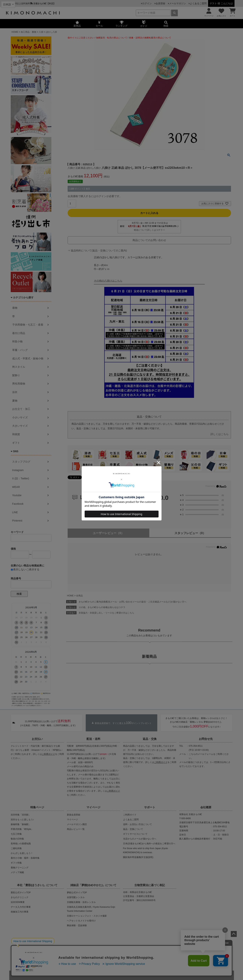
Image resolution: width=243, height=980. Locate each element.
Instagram (18, 470)
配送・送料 (93, 739)
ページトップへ (234, 934)
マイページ (93, 807)
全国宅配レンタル (76, 897)
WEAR (16, 487)
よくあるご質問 (198, 3)
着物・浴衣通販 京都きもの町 (115, 975)
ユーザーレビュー (108, 533)
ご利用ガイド (48, 754)
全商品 (79, 596)
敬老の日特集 (17, 839)
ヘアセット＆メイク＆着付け (81, 921)
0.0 (164, 498)
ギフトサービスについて (135, 834)
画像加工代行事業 (20, 912)
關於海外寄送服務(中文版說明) (138, 857)
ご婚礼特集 (16, 848)
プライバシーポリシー (110, 961)
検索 (19, 594)
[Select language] (8, 4)
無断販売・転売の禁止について (112, 38)
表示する (33, 569)
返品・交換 (150, 739)
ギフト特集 (16, 863)
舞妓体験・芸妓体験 (77, 925)
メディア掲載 (17, 872)
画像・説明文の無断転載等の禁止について (150, 38)
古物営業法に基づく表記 (150, 885)
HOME (15, 32)
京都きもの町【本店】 (44, 4)
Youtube (17, 495)
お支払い (37, 739)
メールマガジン (177, 3)
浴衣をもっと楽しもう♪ (22, 820)
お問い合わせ (150, 961)
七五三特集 (16, 834)
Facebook (18, 504)
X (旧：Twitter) (21, 478)
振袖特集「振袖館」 (21, 824)
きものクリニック (20, 897)
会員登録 (160, 3)
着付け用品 (19, 333)
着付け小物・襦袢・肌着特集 (25, 858)
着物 (15, 308)
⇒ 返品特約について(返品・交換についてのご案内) (97, 250)
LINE (15, 512)
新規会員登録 (74, 815)
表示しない (18, 569)
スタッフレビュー (190, 533)
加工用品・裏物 (28, 32)
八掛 (41, 32)
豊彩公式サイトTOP (21, 893)
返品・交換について (133, 829)
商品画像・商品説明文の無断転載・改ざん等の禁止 (134, 949)
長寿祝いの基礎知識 (21, 844)
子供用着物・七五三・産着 (28, 325)
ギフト (16, 443)
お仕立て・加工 (21, 409)
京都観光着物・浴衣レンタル (81, 902)
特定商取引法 (133, 961)
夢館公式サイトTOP (77, 893)
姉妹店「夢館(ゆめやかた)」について (94, 885)
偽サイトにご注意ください (81, 38)
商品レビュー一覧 (76, 829)
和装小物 (17, 341)
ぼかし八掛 (51, 32)
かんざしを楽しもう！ (22, 853)
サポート (150, 807)
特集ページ (37, 807)
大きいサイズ (20, 426)
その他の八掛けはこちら (108, 281)
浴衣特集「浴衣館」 (21, 815)
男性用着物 (19, 384)
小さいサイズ (20, 417)
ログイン (147, 3)
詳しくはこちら (220, 434)
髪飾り (16, 375)
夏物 (15, 401)
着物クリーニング (20, 868)
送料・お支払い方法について (137, 824)
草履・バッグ (20, 350)
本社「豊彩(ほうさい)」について (37, 885)
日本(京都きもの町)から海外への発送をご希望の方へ (149, 844)
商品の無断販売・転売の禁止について (79, 949)
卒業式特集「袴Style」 (22, 829)
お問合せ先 (206, 739)
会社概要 (206, 807)
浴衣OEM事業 (18, 902)
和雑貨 (16, 434)
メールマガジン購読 (77, 824)
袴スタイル (19, 367)
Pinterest (17, 521)
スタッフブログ (21, 462)
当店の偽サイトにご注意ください (33, 949)
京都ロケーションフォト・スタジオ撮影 (87, 916)
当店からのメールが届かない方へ (140, 839)
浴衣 (15, 392)
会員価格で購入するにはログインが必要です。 (95, 196)
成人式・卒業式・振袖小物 (28, 358)
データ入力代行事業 (21, 907)
